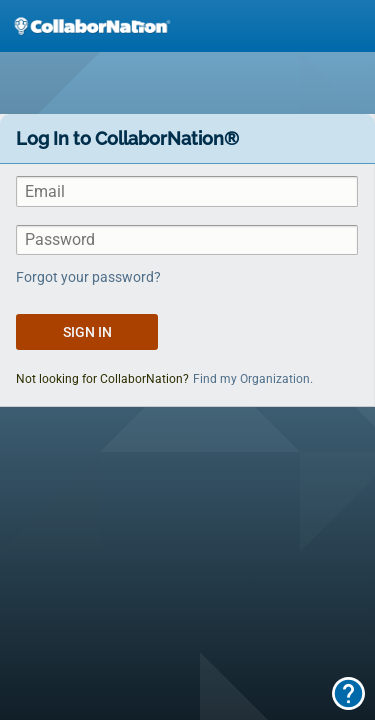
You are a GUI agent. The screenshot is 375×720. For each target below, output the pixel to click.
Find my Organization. (253, 379)
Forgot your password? (88, 277)
